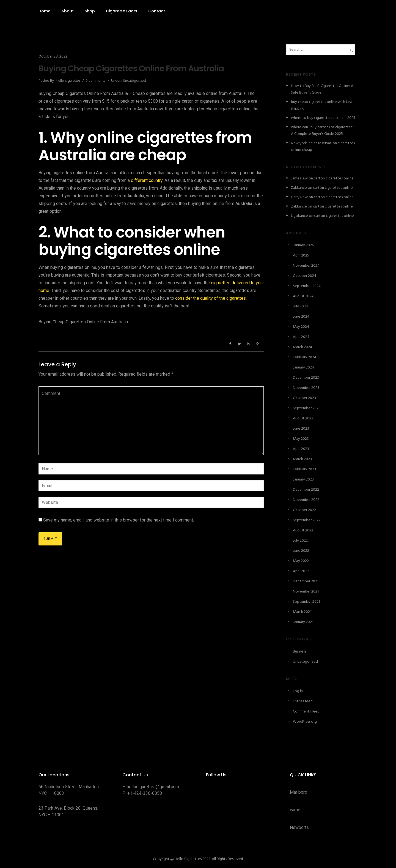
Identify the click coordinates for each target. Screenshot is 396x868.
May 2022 (301, 561)
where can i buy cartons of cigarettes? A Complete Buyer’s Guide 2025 (323, 131)
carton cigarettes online (334, 178)
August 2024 (303, 296)
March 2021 (302, 612)
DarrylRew (299, 197)
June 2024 (301, 317)
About (68, 11)
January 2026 (303, 245)
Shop (90, 11)
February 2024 (305, 357)
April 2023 (301, 449)
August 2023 (303, 418)
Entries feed (303, 701)
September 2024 (307, 286)
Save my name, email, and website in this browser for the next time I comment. (119, 520)
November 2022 (306, 500)
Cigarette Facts (122, 11)
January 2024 (303, 368)
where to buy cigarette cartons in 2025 (323, 118)
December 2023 (306, 378)
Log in (298, 691)
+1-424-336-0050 (145, 793)
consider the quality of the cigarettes (211, 298)
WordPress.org (305, 722)
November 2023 (306, 388)
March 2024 (302, 347)
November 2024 (306, 266)
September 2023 (307, 408)
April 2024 (301, 337)
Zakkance (299, 188)
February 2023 (304, 469)
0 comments (95, 81)
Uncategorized (134, 81)
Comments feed (306, 712)
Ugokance (299, 216)
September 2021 (306, 602)
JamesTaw (299, 178)
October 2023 (304, 398)
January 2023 (303, 480)
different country (147, 180)
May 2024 (301, 327)
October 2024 (305, 276)
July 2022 (300, 541)
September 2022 (307, 520)
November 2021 (306, 592)
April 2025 (301, 256)
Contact (157, 11)
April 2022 (301, 571)
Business (299, 652)
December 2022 (306, 490)
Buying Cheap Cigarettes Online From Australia (131, 69)
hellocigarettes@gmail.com (153, 787)
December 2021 (306, 581)
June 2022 (301, 551)
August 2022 (303, 530)
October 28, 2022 (53, 57)
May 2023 (301, 439)
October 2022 (304, 510)
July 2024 (300, 306)
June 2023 (301, 429)
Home (44, 11)
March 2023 (302, 459)
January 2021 (303, 622)
